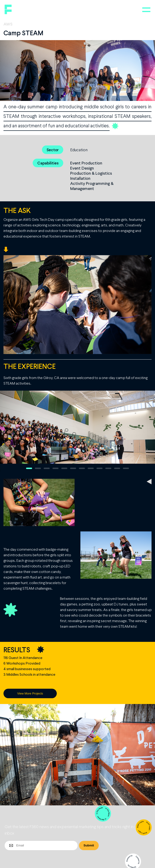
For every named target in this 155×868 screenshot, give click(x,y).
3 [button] (47, 468)
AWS (8, 24)
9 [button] (100, 468)
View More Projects (30, 693)
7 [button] (82, 468)
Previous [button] (6, 431)
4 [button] (56, 468)
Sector (53, 150)
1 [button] (29, 468)
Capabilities (48, 163)
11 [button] (117, 468)
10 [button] (108, 468)
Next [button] (149, 431)
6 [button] (73, 468)
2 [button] (38, 468)
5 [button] (64, 468)
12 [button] (126, 468)
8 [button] (91, 468)
